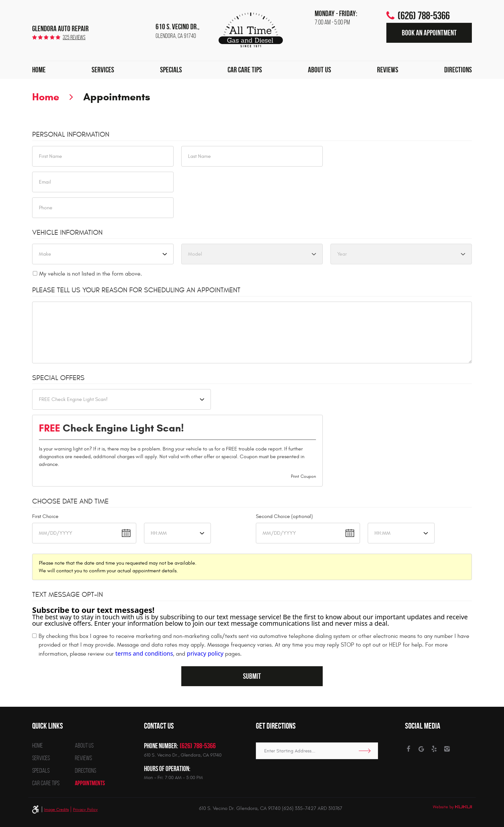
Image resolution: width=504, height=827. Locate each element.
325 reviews (74, 37)
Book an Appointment (429, 33)
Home (39, 70)
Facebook (408, 749)
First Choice (45, 516)
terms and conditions (144, 653)
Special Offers (58, 378)
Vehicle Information (67, 232)
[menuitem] (39, 70)
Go (367, 751)
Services (103, 70)
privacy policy (205, 653)
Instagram (447, 749)
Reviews (388, 70)
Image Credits (56, 810)
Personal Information (71, 134)
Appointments (117, 97)
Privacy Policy (85, 810)
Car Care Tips (245, 70)
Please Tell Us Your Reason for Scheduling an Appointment (136, 290)
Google (421, 749)
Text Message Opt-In (67, 595)
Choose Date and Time (70, 501)
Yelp (434, 749)
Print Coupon (303, 476)
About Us (319, 70)
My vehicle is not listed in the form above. (91, 274)
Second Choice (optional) (284, 516)
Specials (171, 70)
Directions (458, 70)
